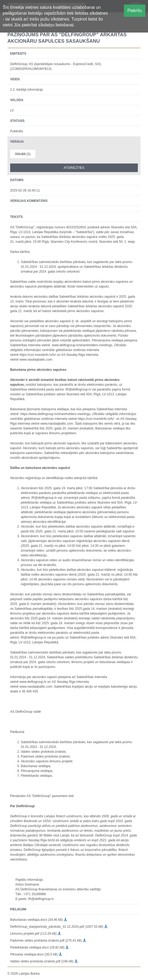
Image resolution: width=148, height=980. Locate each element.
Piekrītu (135, 11)
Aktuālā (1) (23, 154)
